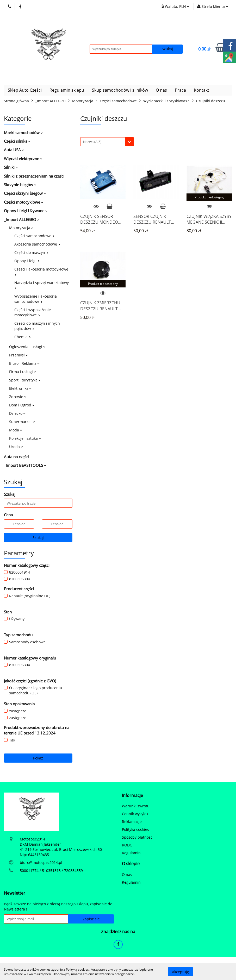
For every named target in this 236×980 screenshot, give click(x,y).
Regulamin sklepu (67, 90)
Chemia (23, 337)
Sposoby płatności (138, 837)
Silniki (11, 167)
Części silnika (17, 141)
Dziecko (17, 413)
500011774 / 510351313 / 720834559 (51, 871)
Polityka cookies (135, 829)
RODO (127, 845)
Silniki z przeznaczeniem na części (34, 176)
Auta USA (14, 150)
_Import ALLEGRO (22, 219)
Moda (16, 430)
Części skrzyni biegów (25, 193)
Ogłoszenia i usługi (27, 347)
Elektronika (20, 388)
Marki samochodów (23, 133)
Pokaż (38, 758)
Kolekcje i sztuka (25, 438)
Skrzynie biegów (20, 185)
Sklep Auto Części (25, 90)
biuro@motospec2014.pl (41, 862)
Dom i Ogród (22, 405)
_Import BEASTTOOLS (25, 465)
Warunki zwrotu (136, 806)
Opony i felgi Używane (26, 211)
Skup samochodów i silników (120, 90)
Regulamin (131, 853)
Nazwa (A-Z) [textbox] (92, 142)
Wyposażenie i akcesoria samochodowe (36, 299)
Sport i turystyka (25, 380)
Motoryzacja (21, 228)
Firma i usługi (23, 372)
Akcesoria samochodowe (37, 244)
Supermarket (22, 422)
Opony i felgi (27, 261)
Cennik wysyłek (135, 814)
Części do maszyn (31, 252)
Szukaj (38, 538)
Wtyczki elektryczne (23, 159)
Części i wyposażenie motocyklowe (33, 312)
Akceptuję (181, 972)
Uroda (16, 447)
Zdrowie (18, 397)
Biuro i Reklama (24, 363)
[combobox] (107, 142)
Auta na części (17, 457)
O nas (161, 90)
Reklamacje (132, 822)
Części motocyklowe (24, 202)
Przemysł (18, 355)
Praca (180, 90)
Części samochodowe (34, 236)
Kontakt (201, 90)
